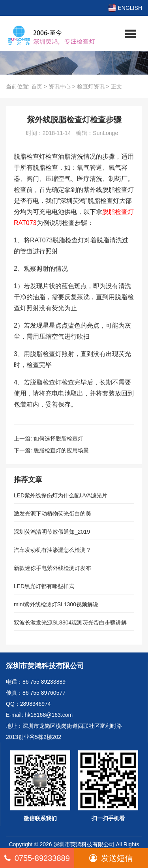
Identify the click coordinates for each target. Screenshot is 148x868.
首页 (37, 86)
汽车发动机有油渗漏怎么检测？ (52, 550)
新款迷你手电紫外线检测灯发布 (52, 568)
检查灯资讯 (91, 86)
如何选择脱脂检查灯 (58, 439)
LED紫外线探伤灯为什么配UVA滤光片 (61, 495)
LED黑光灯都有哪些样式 (44, 586)
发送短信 (111, 858)
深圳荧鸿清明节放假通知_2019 (52, 532)
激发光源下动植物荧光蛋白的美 (52, 514)
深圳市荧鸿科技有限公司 (84, 844)
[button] (130, 34)
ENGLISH (125, 8)
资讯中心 (60, 86)
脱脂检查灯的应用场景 (61, 450)
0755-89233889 (37, 858)
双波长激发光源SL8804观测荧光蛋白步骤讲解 (70, 622)
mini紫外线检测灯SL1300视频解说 (56, 604)
